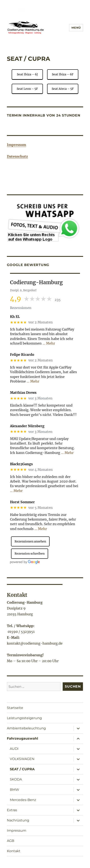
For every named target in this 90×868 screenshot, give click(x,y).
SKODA (16, 779)
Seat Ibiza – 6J (27, 74)
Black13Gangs (21, 464)
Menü (76, 28)
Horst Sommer (22, 502)
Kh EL (15, 317)
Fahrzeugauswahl (22, 738)
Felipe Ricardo (22, 355)
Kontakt (14, 851)
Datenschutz (17, 156)
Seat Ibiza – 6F (63, 74)
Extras (12, 810)
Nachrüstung (18, 820)
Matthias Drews (23, 393)
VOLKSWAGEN (22, 759)
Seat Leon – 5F (27, 89)
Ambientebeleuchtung (26, 728)
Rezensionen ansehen (30, 541)
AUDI (14, 749)
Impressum (16, 145)
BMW (14, 790)
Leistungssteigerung (24, 718)
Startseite (15, 708)
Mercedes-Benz (23, 800)
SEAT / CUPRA (22, 769)
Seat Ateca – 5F (63, 89)
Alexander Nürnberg (27, 426)
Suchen (73, 686)
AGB (11, 841)
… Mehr (49, 343)
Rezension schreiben (30, 554)
